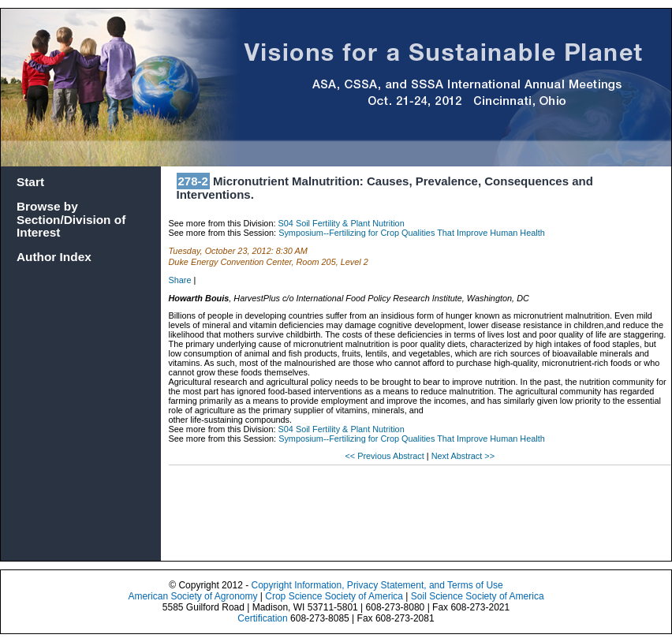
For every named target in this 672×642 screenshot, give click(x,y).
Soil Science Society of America (478, 596)
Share (180, 280)
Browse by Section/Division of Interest (71, 220)
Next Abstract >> (463, 456)
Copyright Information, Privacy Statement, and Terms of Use (377, 585)
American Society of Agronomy (192, 596)
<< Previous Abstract (385, 456)
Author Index (54, 257)
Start (30, 182)
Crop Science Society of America (334, 596)
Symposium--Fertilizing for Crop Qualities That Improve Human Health (412, 233)
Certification (262, 618)
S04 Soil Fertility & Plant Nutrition (342, 223)
